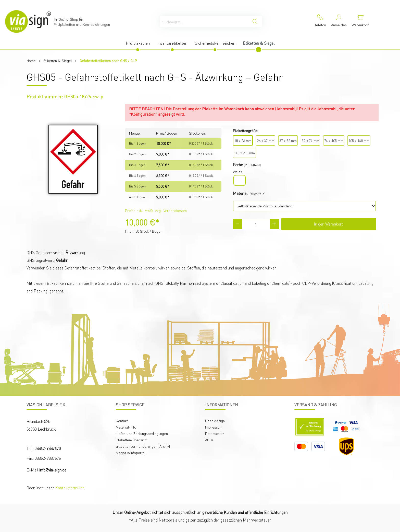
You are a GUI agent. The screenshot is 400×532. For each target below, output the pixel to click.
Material (240, 193)
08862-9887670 (48, 448)
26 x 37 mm (266, 140)
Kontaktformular (69, 488)
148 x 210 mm (244, 153)
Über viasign (215, 421)
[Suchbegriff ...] (204, 22)
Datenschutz (215, 433)
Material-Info (126, 427)
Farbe (238, 165)
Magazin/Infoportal (131, 453)
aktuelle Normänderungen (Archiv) (143, 446)
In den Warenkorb (329, 224)
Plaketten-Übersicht (132, 440)
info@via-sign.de (53, 470)
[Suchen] (255, 22)
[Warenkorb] (361, 22)
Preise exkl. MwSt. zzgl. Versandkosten (156, 210)
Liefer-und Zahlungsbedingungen (142, 433)
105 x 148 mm (359, 140)
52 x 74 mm (310, 140)
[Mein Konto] (339, 22)
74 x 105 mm (334, 140)
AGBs (209, 440)
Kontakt (122, 421)
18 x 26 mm (243, 140)
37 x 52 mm (288, 140)
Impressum (214, 427)
